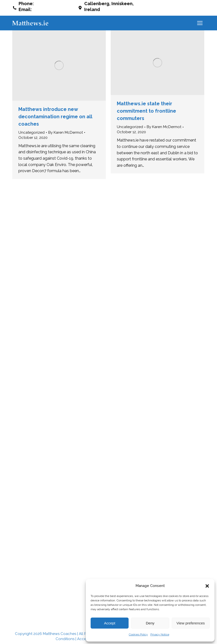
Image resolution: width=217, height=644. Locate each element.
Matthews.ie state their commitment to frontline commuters (146, 111)
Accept (110, 623)
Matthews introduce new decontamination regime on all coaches (55, 117)
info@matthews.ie (53, 9)
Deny (150, 623)
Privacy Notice (160, 634)
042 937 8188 (49, 4)
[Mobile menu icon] (200, 23)
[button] (207, 586)
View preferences (191, 623)
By (66, 132)
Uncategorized (31, 132)
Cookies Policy (138, 634)
